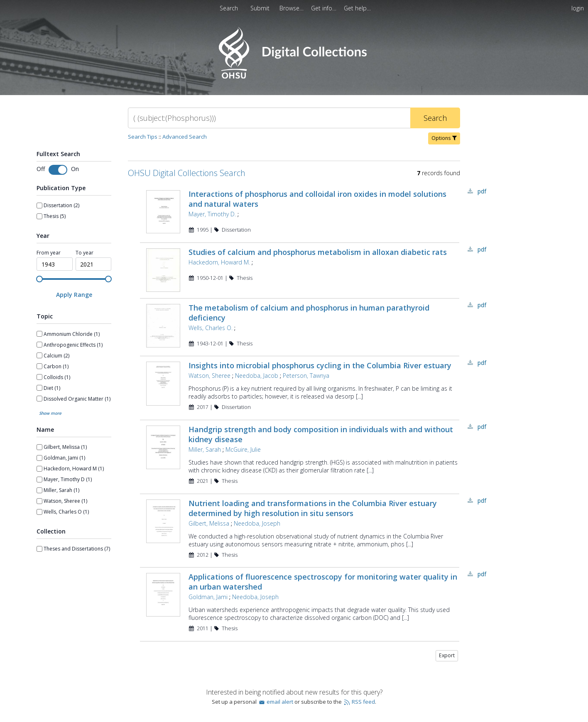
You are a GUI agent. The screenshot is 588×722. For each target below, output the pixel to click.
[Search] (269, 118)
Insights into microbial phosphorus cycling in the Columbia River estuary (320, 365)
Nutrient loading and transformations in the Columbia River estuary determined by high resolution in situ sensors (313, 508)
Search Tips (143, 137)
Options (444, 138)
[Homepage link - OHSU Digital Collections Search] (294, 77)
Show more (50, 413)
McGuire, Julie (243, 449)
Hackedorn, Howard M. (219, 262)
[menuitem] (292, 8)
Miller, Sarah (205, 449)
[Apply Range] (74, 295)
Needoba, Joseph (257, 523)
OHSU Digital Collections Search (187, 173)
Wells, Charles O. (211, 328)
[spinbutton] (55, 264)
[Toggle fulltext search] (58, 170)
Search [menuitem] (229, 8)
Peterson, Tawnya (306, 376)
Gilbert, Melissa (209, 523)
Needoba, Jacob (257, 376)
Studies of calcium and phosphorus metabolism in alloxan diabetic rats (318, 252)
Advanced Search (185, 137)
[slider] (39, 279)
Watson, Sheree (209, 376)
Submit (261, 8)
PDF (482, 191)
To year (85, 253)
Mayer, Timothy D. (212, 214)
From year (49, 253)
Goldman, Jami (208, 597)
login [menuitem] (578, 8)
